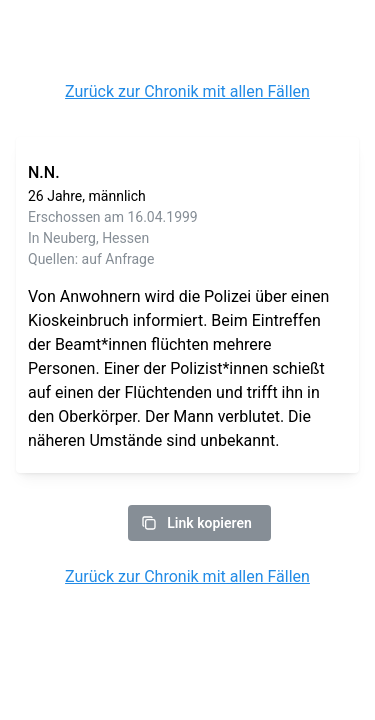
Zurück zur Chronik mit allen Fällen (187, 91)
